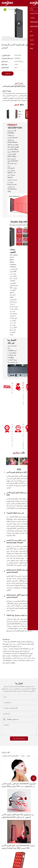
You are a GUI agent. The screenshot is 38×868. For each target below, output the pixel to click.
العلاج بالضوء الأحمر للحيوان (10, 756)
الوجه (28, 756)
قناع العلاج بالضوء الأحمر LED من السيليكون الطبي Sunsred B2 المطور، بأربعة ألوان (18, 816)
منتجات (23, 756)
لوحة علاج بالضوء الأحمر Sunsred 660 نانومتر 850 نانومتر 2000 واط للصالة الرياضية (18, 847)
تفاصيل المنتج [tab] (19, 83)
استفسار (8, 74)
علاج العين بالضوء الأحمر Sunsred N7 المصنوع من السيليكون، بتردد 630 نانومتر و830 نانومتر (19, 785)
